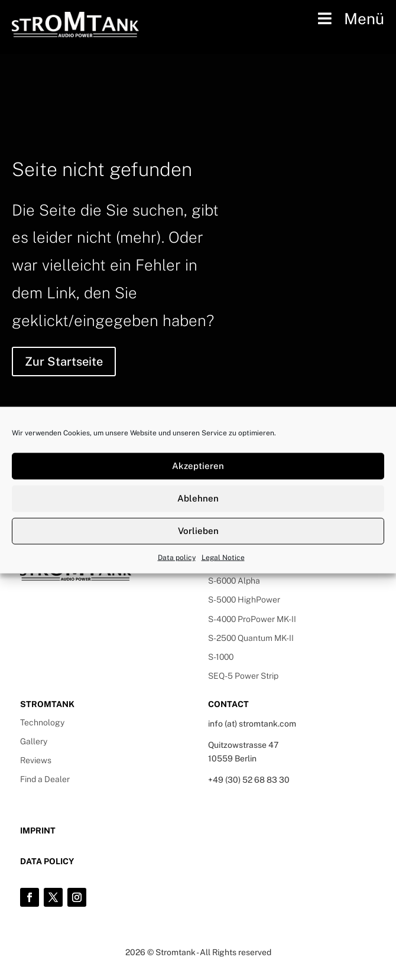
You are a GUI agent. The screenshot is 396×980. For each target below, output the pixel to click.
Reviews (36, 760)
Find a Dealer (45, 779)
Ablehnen (198, 498)
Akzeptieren (198, 466)
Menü (350, 19)
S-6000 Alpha (234, 581)
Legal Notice (223, 557)
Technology (42, 722)
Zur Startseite (64, 362)
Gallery (34, 741)
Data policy (177, 557)
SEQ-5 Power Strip (243, 676)
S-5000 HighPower (244, 600)
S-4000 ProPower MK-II (252, 619)
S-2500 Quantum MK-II (251, 638)
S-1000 (221, 657)
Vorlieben (198, 531)
